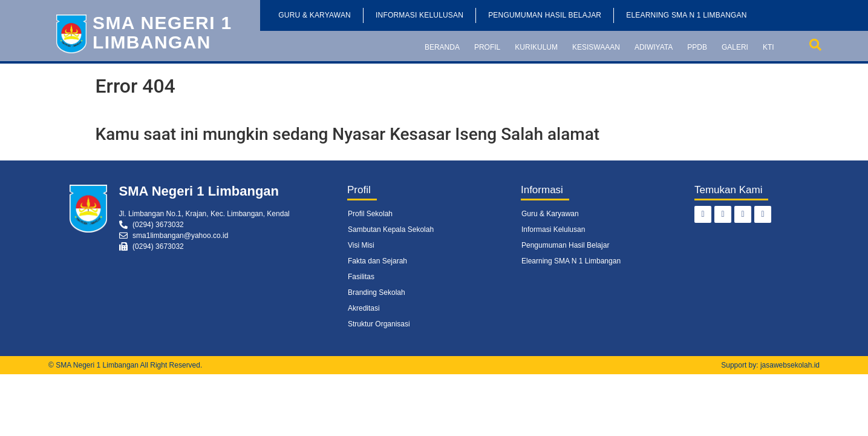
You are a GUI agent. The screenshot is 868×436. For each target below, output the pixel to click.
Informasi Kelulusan (419, 15)
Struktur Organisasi (379, 324)
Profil (487, 47)
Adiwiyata (654, 47)
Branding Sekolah (377, 292)
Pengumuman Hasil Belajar (545, 15)
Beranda (442, 47)
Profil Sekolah (370, 214)
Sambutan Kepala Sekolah (391, 230)
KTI (768, 47)
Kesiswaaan (596, 47)
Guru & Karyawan (315, 15)
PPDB (697, 47)
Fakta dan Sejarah (377, 261)
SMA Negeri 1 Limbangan (162, 32)
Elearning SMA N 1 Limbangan (686, 15)
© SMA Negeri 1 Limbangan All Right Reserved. (125, 365)
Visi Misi (361, 245)
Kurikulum (536, 47)
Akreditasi (364, 308)
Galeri (735, 47)
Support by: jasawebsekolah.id (770, 365)
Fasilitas (361, 277)
